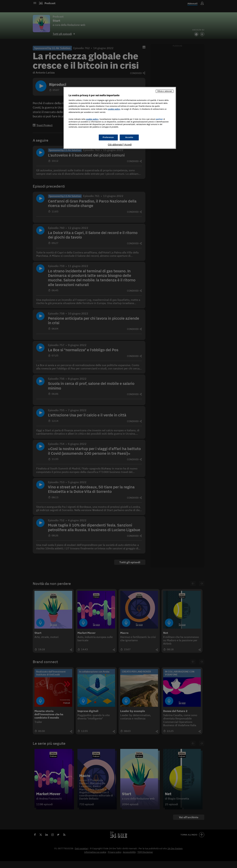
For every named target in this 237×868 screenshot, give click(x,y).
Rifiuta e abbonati (165, 91)
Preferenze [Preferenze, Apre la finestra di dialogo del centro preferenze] (108, 137)
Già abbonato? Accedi (120, 145)
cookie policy (114, 109)
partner (159, 119)
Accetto (129, 137)
